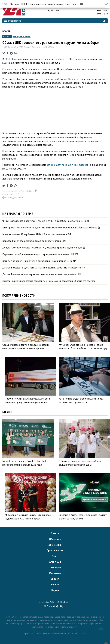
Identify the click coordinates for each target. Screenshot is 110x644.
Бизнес (55, 584)
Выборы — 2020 (22, 36)
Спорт (55, 556)
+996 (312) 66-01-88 (59, 602)
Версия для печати (13, 198)
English (55, 579)
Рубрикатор (13, 21)
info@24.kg (58, 606)
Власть (6, 31)
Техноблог (55, 567)
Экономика (55, 545)
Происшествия (55, 550)
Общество (55, 539)
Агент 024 (55, 562)
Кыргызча (55, 573)
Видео (55, 590)
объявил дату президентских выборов (67, 165)
